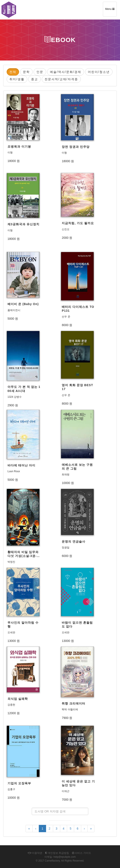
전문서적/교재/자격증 (61, 79)
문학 (26, 72)
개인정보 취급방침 (57, 853)
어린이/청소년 (99, 72)
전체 (13, 72)
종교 (34, 79)
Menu (111, 11)
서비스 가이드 (82, 853)
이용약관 (35, 853)
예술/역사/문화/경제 (66, 72)
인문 (40, 72)
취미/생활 (17, 79)
